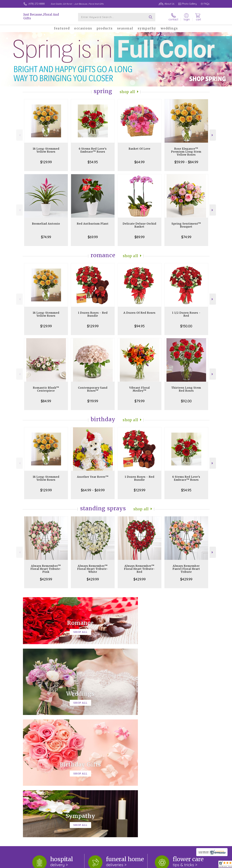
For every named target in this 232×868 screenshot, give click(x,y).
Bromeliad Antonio (46, 224)
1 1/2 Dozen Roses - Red (186, 314)
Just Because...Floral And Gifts (41, 16)
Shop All (127, 92)
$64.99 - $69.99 (93, 490)
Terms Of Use (144, 865)
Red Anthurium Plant (93, 224)
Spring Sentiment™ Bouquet (186, 225)
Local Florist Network (183, 865)
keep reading (136, 771)
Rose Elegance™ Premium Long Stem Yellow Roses (186, 152)
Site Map (202, 865)
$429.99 (46, 579)
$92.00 (186, 401)
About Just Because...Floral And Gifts (46, 765)
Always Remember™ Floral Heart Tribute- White (93, 569)
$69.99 (93, 237)
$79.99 (140, 401)
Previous (19, 135)
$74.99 (46, 237)
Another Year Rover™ (93, 477)
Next (213, 135)
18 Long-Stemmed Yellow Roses (46, 150)
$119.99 (93, 401)
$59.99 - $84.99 (186, 162)
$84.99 (46, 401)
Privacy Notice (162, 865)
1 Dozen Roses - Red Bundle (93, 314)
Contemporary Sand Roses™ (93, 389)
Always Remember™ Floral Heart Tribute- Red (140, 569)
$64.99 (139, 162)
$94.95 (139, 326)
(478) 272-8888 (37, 4)
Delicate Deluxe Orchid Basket (140, 225)
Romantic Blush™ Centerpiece (46, 389)
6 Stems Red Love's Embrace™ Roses (93, 150)
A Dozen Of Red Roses (139, 313)
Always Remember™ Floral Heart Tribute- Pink (46, 569)
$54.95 (93, 162)
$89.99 (140, 237)
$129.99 (46, 162)
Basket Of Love (140, 149)
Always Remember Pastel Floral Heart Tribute (186, 569)
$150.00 (186, 326)
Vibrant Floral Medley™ (140, 389)
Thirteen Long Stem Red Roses (186, 389)
